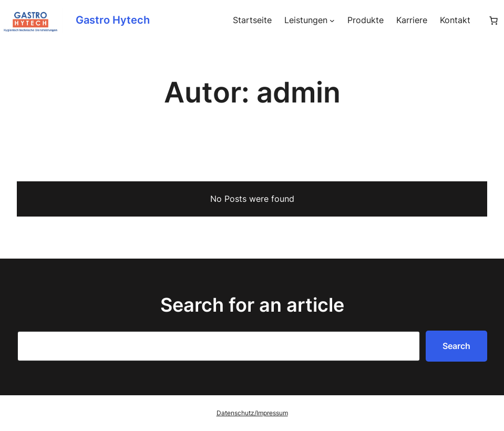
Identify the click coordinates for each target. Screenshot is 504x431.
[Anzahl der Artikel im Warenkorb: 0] (493, 20)
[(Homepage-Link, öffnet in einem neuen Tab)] (32, 20)
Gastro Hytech (113, 20)
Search (456, 346)
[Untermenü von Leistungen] (332, 20)
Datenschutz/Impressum (252, 413)
